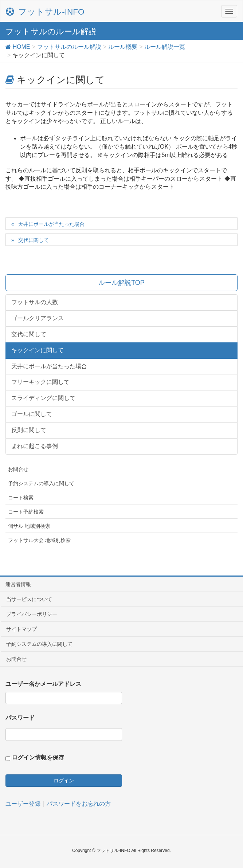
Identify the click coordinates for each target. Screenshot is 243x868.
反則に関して (29, 430)
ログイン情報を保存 (38, 757)
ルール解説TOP (121, 283)
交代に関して (34, 240)
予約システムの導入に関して (41, 483)
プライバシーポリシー (32, 614)
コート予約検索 (26, 512)
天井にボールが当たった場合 (51, 224)
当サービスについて (29, 599)
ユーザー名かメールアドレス (43, 684)
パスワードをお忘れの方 (79, 804)
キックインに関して (38, 350)
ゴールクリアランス (38, 318)
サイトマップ (21, 629)
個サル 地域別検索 (29, 526)
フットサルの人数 (35, 302)
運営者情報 (18, 584)
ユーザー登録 (23, 804)
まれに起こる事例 (35, 446)
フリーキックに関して (40, 382)
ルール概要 (123, 47)
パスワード (20, 718)
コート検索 (21, 498)
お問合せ (18, 469)
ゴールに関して (32, 414)
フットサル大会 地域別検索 (39, 540)
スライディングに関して (43, 398)
